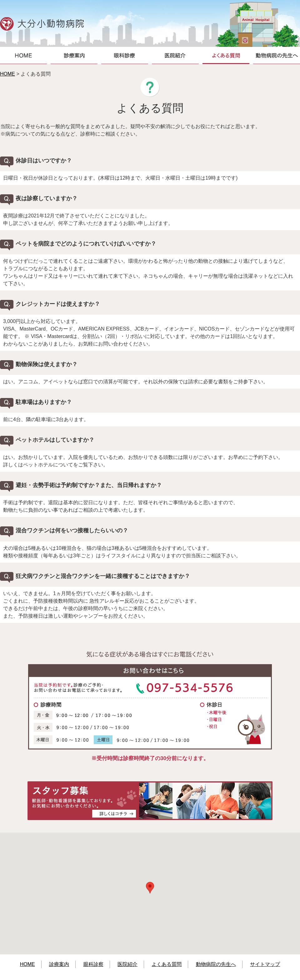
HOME (7, 74)
